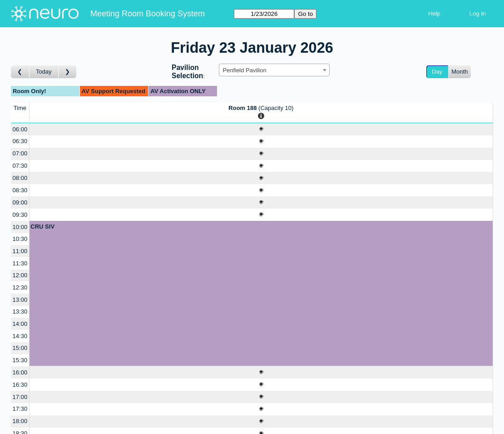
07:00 (20, 153)
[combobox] (274, 70)
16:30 (20, 385)
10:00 (20, 227)
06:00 (20, 129)
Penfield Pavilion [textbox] (245, 70)
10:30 (20, 239)
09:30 (20, 215)
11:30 (20, 263)
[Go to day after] (68, 72)
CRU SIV (42, 227)
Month (460, 72)
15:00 (20, 348)
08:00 (20, 178)
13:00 (20, 300)
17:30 (20, 409)
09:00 (20, 202)
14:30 (20, 336)
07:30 (20, 166)
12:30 (20, 287)
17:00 (20, 397)
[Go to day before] (20, 72)
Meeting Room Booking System (148, 14)
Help (434, 13)
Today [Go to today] (44, 72)
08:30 (20, 190)
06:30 (20, 141)
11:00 (20, 251)
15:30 (20, 360)
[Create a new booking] (261, 129)
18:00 (20, 421)
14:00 (20, 324)
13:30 (20, 312)
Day (437, 72)
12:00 (20, 275)
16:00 (20, 372)
